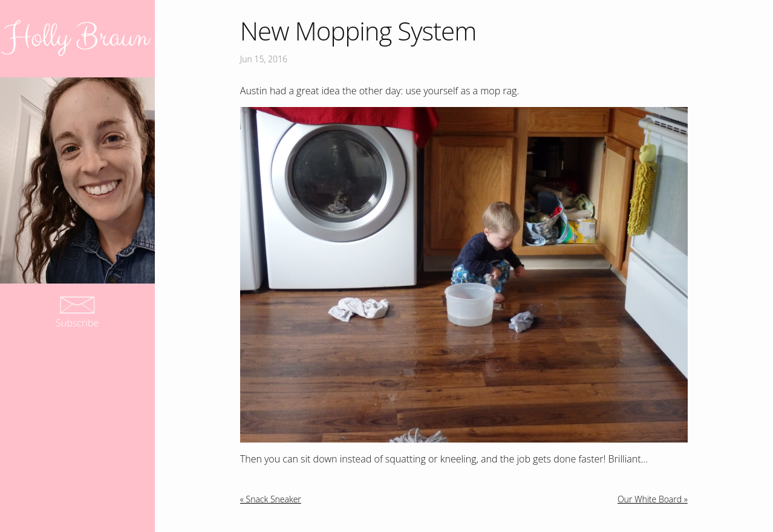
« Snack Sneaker (271, 499)
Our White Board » (653, 499)
